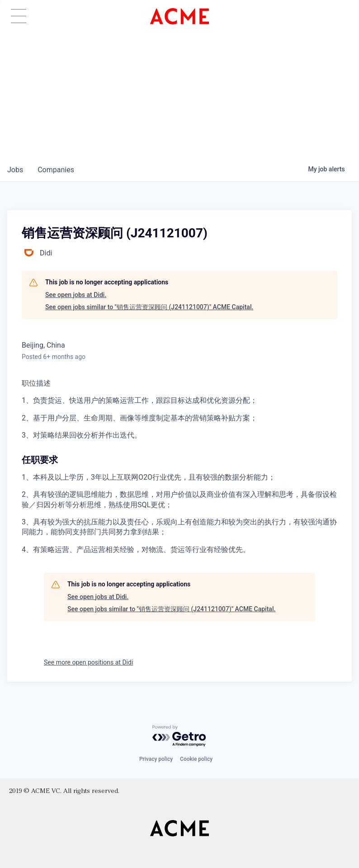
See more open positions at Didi (88, 662)
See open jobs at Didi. (76, 295)
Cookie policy (196, 759)
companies (56, 170)
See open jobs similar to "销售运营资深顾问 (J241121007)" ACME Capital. (149, 307)
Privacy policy (156, 759)
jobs (15, 170)
